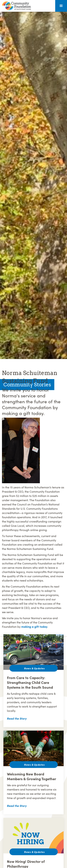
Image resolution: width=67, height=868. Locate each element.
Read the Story (17, 718)
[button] (61, 6)
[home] (16, 6)
